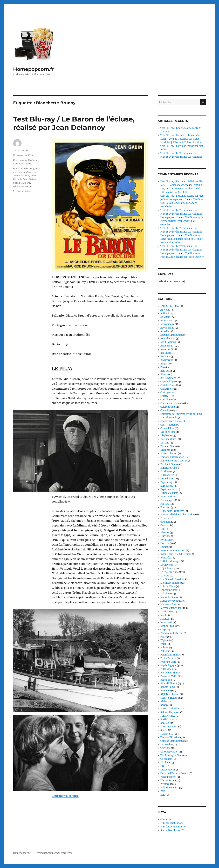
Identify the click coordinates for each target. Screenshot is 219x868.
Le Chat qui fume (169, 572)
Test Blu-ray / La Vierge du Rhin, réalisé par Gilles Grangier (182, 221)
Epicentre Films (169, 468)
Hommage (166, 540)
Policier (165, 648)
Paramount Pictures (171, 633)
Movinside (166, 612)
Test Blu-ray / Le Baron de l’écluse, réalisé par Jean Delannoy (74, 123)
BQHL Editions (168, 378)
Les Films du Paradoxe (173, 579)
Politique (165, 651)
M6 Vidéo (166, 594)
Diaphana (166, 436)
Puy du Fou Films (170, 673)
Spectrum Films (169, 727)
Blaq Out (165, 371)
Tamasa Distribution (172, 741)
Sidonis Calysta (169, 712)
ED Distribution (169, 454)
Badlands (165, 356)
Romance (166, 691)
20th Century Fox (170, 306)
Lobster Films (168, 586)
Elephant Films (169, 464)
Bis (162, 367)
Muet (163, 615)
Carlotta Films (168, 385)
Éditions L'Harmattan (172, 457)
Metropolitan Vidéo (171, 608)
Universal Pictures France (174, 773)
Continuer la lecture (65, 796)
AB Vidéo (165, 310)
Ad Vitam (165, 317)
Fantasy (165, 504)
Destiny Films (168, 432)
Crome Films (167, 428)
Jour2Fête (166, 558)
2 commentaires (22, 191)
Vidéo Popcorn (168, 777)
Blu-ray (165, 374)
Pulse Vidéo (167, 669)
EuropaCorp (167, 486)
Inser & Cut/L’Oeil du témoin (176, 554)
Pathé (163, 637)
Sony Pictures (168, 716)
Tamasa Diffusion (170, 737)
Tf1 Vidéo (165, 748)
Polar (163, 644)
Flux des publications (172, 823)
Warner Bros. (168, 780)
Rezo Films (166, 680)
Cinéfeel (165, 396)
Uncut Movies (168, 770)
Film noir (165, 507)
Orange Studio (168, 626)
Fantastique (167, 500)
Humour (165, 547)
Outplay (165, 630)
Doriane (165, 443)
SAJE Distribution (170, 694)
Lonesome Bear (169, 590)
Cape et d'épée (168, 382)
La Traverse (167, 565)
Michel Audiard (22, 183)
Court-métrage (169, 425)
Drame (28, 164)
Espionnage (167, 482)
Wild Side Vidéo (169, 788)
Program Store (168, 662)
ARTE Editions (168, 342)
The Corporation (169, 752)
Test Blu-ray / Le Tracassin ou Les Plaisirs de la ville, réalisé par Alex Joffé (182, 189)
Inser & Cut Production (173, 551)
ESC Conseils (167, 475)
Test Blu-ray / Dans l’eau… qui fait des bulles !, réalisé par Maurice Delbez (182, 239)
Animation (166, 321)
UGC (163, 766)
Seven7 (164, 705)
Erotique (165, 471)
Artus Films (167, 346)
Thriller (165, 763)
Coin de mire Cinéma (25, 160)
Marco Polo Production (173, 601)
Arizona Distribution (172, 335)
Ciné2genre (167, 392)
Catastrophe (167, 389)
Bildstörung (167, 360)
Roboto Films (168, 687)
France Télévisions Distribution (178, 515)
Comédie (18, 164)
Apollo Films (167, 328)
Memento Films (169, 604)
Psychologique (168, 666)
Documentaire (168, 439)
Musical (165, 619)
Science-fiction (169, 698)
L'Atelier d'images (170, 561)
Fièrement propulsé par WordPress (53, 853)
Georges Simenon (27, 172)
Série (163, 701)
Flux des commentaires (173, 827)
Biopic (164, 364)
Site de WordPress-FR (172, 830)
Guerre (164, 525)
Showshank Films (170, 709)
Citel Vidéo (166, 400)
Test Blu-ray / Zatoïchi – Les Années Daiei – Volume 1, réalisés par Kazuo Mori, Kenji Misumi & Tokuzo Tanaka (181, 139)
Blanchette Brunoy (24, 168)
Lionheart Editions (171, 583)
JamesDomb (20, 150)
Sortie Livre (167, 719)
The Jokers (166, 759)
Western (165, 784)
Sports (164, 730)
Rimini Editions (169, 683)
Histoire (165, 533)
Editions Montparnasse (173, 461)
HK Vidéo (165, 536)
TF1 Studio (166, 745)
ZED (163, 791)
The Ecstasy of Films (172, 755)
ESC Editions (167, 479)
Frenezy (165, 518)
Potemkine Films (170, 655)
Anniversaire (167, 324)
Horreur (165, 543)
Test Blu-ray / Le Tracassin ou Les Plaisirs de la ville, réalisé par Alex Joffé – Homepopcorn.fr (183, 214)
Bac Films (166, 353)
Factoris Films (168, 497)
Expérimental (168, 489)
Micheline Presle (22, 186)
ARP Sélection (168, 339)
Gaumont (166, 522)
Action (164, 313)
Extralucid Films (169, 493)
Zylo (163, 795)
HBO (163, 529)
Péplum (165, 640)
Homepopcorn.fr (34, 69)
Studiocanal (167, 734)
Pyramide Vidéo (169, 676)
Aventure (165, 349)
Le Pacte (165, 576)
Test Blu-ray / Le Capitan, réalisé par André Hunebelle (182, 203)
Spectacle (166, 723)
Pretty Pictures (168, 658)
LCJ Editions (167, 568)
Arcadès (165, 331)
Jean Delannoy (22, 176)
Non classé (166, 622)
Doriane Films (168, 446)
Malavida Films (169, 597)
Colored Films (168, 407)
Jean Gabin (29, 179)
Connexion (166, 819)
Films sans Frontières (172, 511)
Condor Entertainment (173, 421)
